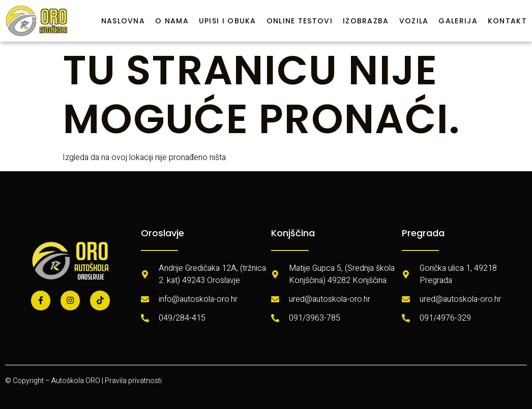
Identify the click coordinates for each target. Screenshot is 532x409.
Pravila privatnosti (133, 381)
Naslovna (123, 21)
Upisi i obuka (228, 21)
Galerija (458, 21)
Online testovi (300, 21)
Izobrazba (366, 21)
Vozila (414, 21)
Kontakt (507, 21)
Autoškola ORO (76, 381)
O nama (172, 21)
